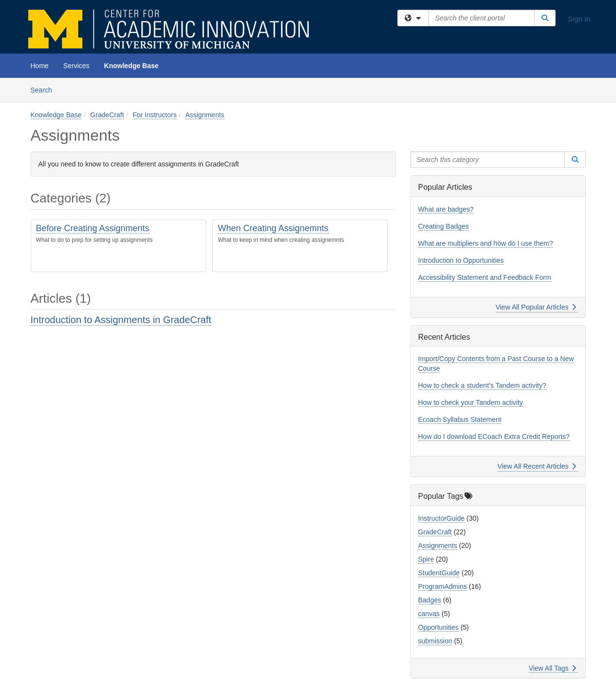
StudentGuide (439, 573)
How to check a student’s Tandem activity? (482, 385)
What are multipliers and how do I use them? (486, 243)
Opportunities (439, 627)
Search (45, 89)
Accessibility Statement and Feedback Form (485, 277)
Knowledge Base (131, 66)
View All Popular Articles (536, 307)
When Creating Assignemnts (273, 228)
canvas (429, 614)
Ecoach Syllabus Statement (460, 419)
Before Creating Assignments (93, 228)
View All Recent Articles (537, 466)
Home (40, 66)
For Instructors (154, 115)
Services (76, 66)
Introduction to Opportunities (461, 260)
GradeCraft (107, 115)
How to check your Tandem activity (471, 402)
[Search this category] (488, 160)
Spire (426, 559)
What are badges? (446, 209)
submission (435, 641)
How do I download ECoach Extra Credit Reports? (494, 437)
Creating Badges (444, 226)
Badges (430, 600)
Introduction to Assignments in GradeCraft (121, 320)
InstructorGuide (442, 518)
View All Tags (552, 668)
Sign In (579, 19)
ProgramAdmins (443, 586)
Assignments (205, 115)
